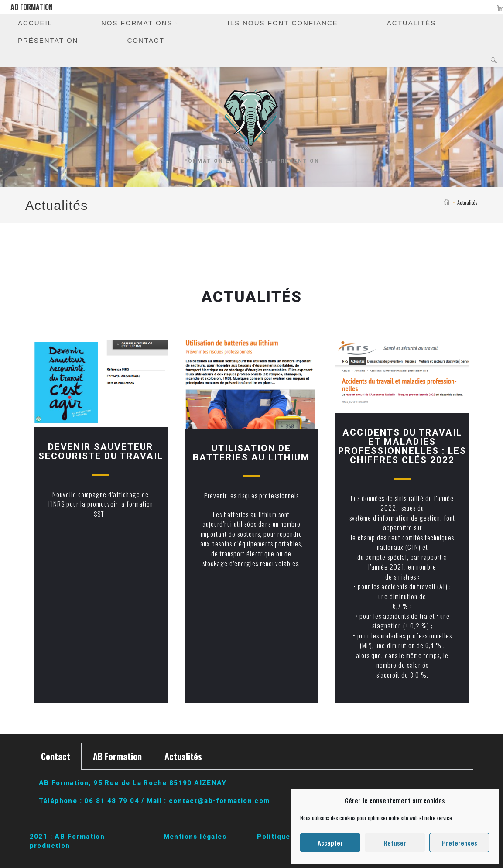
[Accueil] (447, 202)
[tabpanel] (252, 797)
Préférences (460, 843)
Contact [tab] (56, 756)
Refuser (395, 843)
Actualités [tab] (183, 756)
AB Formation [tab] (117, 756)
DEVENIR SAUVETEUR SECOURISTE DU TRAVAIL (101, 451)
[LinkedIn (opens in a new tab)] (499, 7)
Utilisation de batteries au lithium (251, 453)
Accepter (330, 843)
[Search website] (494, 60)
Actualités (467, 202)
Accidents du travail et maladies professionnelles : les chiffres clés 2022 (402, 446)
